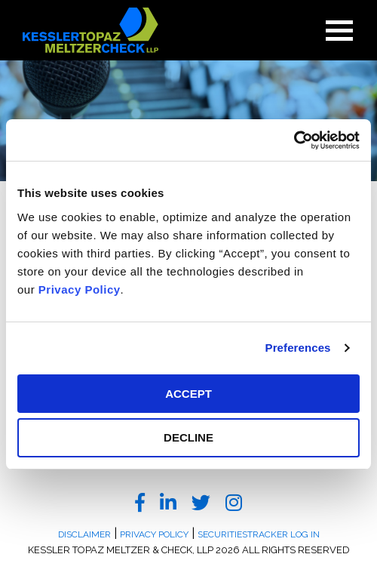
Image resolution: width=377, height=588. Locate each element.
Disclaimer (84, 534)
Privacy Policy (80, 289)
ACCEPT (188, 394)
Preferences (298, 348)
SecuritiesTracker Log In (259, 534)
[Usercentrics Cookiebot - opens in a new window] (294, 140)
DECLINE (188, 437)
